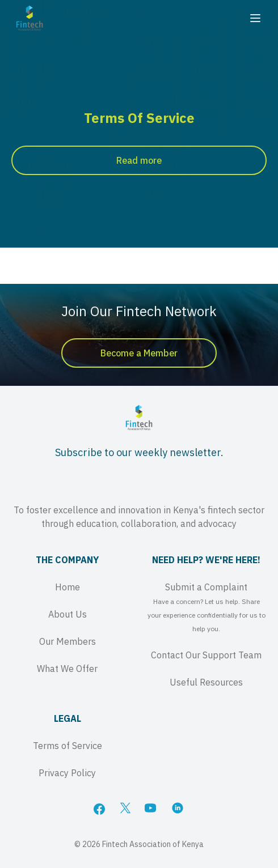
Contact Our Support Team (206, 655)
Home (68, 587)
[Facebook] (99, 809)
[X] (125, 809)
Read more (139, 160)
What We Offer (67, 669)
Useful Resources (206, 682)
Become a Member (139, 353)
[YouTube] (151, 809)
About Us (68, 614)
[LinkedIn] (179, 809)
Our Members (68, 641)
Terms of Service (68, 746)
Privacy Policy (67, 773)
